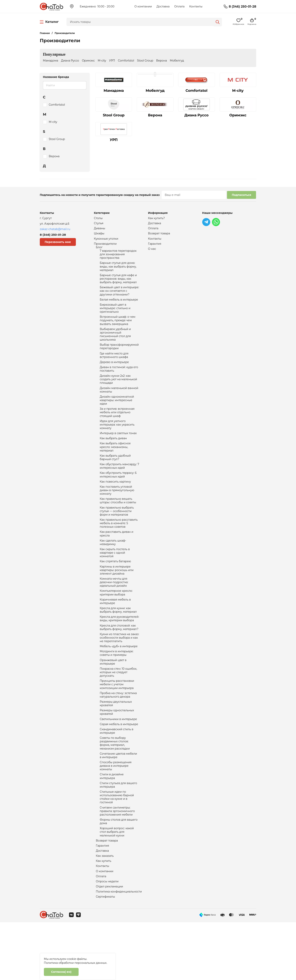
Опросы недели (107, 938)
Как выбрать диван (113, 457)
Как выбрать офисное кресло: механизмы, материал (115, 467)
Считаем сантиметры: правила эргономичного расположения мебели (117, 862)
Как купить (104, 916)
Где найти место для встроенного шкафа (114, 367)
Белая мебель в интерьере (119, 307)
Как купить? (156, 218)
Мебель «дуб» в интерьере (119, 683)
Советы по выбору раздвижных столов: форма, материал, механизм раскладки (115, 788)
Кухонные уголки (106, 240)
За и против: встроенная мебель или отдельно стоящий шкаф (117, 429)
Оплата (179, 6)
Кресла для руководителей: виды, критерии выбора (119, 653)
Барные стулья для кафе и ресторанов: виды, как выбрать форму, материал (118, 284)
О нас (152, 251)
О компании (143, 6)
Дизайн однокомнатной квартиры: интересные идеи (117, 416)
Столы (98, 218)
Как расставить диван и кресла (117, 561)
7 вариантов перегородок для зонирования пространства (118, 257)
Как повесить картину (115, 504)
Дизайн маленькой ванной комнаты (119, 405)
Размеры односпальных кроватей (117, 755)
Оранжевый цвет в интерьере (113, 700)
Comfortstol (126, 61)
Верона (162, 61)
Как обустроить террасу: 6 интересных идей (118, 497)
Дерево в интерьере (114, 375)
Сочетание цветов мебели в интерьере (118, 801)
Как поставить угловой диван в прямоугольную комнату (117, 514)
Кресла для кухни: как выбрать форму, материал (118, 644)
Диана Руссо (70, 61)
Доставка (163, 6)
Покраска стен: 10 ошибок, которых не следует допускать (119, 711)
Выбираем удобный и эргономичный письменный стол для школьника (115, 345)
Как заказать (105, 910)
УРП (112, 61)
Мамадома (51, 61)
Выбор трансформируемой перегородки (119, 358)
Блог (99, 250)
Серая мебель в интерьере (119, 768)
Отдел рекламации (109, 943)
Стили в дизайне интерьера (112, 824)
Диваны (100, 229)
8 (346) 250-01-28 (242, 7)
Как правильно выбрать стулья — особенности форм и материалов (117, 536)
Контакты (196, 6)
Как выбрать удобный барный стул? (115, 478)
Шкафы (99, 235)
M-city (102, 61)
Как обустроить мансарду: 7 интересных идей (120, 487)
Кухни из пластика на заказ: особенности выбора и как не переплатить (120, 674)
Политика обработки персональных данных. (75, 963)
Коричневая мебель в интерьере (115, 634)
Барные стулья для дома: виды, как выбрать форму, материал (118, 271)
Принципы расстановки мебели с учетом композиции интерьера (117, 725)
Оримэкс (88, 61)
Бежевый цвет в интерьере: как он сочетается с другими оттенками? (120, 297)
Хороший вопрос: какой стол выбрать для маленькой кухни (117, 885)
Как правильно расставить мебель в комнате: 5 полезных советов (119, 550)
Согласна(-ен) (61, 972)
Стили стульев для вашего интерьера (118, 834)
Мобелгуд (177, 61)
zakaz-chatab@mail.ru (55, 229)
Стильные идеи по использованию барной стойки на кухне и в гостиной (117, 847)
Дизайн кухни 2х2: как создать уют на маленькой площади (118, 393)
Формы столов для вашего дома (119, 873)
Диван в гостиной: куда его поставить (119, 382)
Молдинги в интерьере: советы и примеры (117, 691)
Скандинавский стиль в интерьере (117, 775)
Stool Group (145, 61)
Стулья (99, 224)
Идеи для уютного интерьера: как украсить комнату (117, 443)
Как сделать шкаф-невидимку (113, 570)
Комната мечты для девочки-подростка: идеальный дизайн (114, 614)
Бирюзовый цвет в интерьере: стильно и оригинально (115, 316)
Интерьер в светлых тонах (118, 452)
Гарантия (103, 900)
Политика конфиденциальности (119, 949)
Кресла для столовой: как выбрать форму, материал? (119, 662)
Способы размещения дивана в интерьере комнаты (116, 813)
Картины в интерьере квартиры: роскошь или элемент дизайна (117, 600)
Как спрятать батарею (115, 591)
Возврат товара (107, 894)
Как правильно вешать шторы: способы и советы (118, 525)
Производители (105, 246)
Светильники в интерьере (118, 762)
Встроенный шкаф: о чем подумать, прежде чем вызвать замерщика (118, 329)
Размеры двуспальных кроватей (116, 745)
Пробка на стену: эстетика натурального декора (118, 736)
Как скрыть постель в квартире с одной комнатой (115, 582)
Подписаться (241, 195)
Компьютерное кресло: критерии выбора (116, 625)
